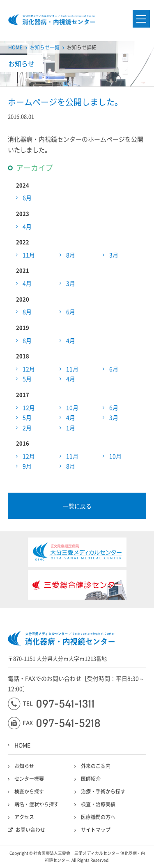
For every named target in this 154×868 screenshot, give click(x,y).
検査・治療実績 (98, 804)
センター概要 (29, 779)
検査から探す (29, 791)
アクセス (24, 817)
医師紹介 (91, 779)
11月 (29, 255)
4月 (27, 226)
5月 (27, 379)
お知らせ (24, 766)
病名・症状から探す (37, 804)
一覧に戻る (77, 506)
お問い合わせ (30, 830)
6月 (27, 198)
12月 (29, 369)
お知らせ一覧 (45, 47)
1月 (71, 428)
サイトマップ (96, 830)
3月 (114, 255)
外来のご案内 (96, 766)
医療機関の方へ (98, 817)
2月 (27, 428)
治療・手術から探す (103, 791)
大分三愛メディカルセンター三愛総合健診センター (52, 20)
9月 (27, 466)
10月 (72, 407)
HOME (15, 47)
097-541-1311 (51, 704)
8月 (71, 255)
